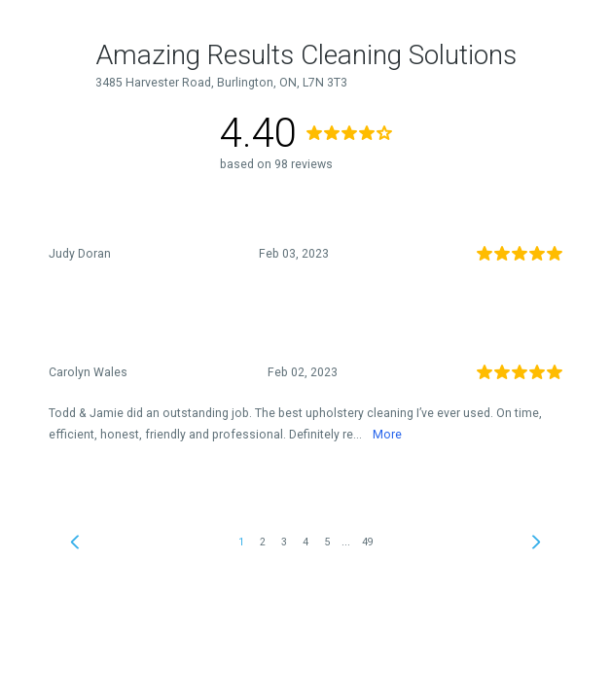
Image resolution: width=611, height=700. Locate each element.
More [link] (387, 435)
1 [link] (241, 542)
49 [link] (368, 542)
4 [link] (305, 542)
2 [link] (263, 542)
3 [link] (284, 542)
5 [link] (327, 542)
